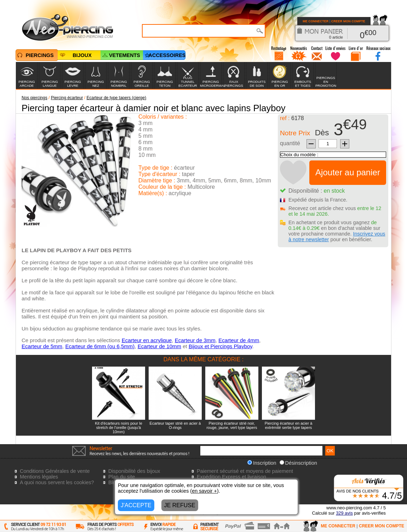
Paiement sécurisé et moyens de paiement (245, 471)
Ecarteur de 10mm (159, 346)
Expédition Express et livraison (231, 477)
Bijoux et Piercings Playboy (220, 346)
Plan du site (122, 477)
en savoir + (204, 491)
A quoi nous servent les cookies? (57, 482)
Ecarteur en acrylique (147, 340)
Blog (113, 482)
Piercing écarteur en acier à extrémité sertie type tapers (289, 425)
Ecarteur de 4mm (239, 340)
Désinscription (298, 463)
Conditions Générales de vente (55, 471)
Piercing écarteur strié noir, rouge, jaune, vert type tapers (232, 425)
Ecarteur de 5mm (42, 346)
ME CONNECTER (316, 21)
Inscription (262, 463)
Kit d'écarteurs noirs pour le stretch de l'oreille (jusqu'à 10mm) (119, 428)
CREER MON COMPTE (348, 21)
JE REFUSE (180, 505)
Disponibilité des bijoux (134, 471)
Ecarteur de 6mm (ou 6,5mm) (100, 346)
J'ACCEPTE (136, 505)
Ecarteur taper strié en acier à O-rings (175, 425)
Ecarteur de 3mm (195, 340)
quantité (290, 143)
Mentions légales (39, 477)
